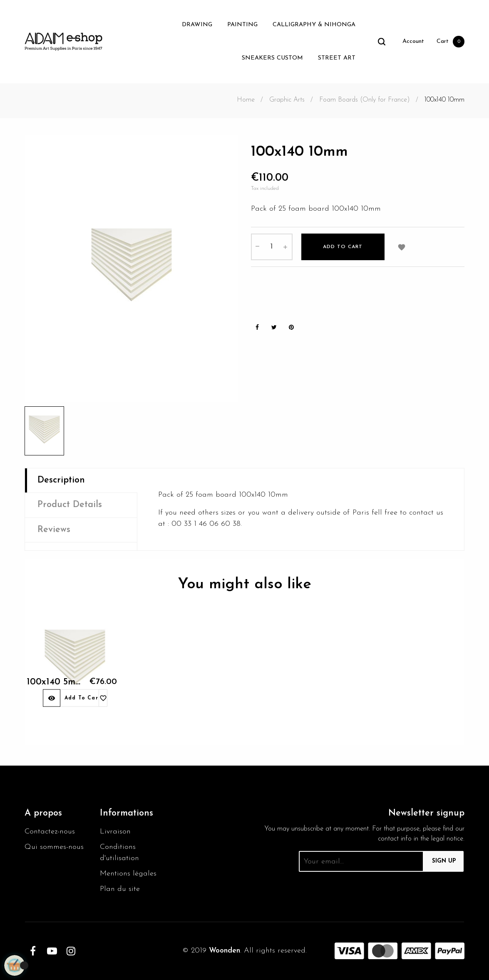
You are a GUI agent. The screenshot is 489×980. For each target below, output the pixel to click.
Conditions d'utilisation (119, 853)
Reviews (54, 530)
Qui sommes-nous (54, 847)
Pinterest (291, 327)
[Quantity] (272, 247)
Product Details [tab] (70, 505)
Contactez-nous (50, 832)
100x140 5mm (49, 691)
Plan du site (120, 889)
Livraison (115, 832)
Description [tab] (61, 480)
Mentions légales (128, 874)
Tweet (274, 327)
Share (257, 327)
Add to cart (343, 247)
